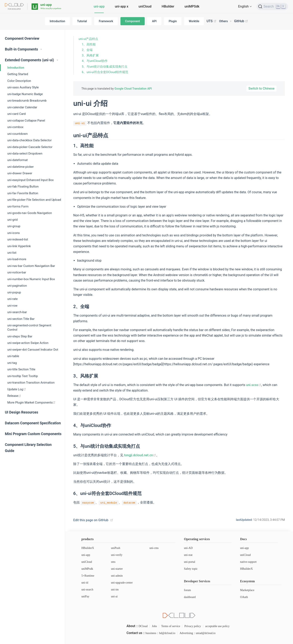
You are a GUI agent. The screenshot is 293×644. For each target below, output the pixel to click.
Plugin (173, 21)
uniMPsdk (87, 569)
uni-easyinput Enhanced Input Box (31, 180)
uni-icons (14, 233)
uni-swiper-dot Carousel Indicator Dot (33, 350)
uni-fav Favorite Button (23, 193)
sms (113, 562)
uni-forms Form (18, 206)
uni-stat (188, 555)
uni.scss (254, 385)
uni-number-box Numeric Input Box (31, 279)
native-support (248, 562)
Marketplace (247, 590)
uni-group (14, 226)
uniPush (116, 548)
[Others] (225, 21)
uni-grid (13, 220)
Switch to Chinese (261, 88)
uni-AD (188, 548)
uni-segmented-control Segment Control (29, 327)
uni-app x (121, 6)
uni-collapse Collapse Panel (26, 121)
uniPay (85, 596)
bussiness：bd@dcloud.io (160, 633)
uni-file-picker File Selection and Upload (34, 200)
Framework (106, 21)
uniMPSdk (192, 6)
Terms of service (171, 626)
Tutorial (82, 21)
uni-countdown (17, 134)
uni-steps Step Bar (20, 336)
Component (133, 21)
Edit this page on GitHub (91, 520)
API (154, 21)
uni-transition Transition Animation (31, 383)
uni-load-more (17, 259)
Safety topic (191, 569)
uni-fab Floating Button (23, 187)
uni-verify (117, 555)
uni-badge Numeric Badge (25, 94)
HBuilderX (88, 548)
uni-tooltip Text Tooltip (23, 376)
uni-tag (12, 363)
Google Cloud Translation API (133, 89)
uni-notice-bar (17, 272)
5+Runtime (88, 576)
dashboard (190, 597)
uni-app (99, 6)
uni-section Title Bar (21, 319)
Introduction (57, 21)
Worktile (194, 21)
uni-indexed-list (18, 239)
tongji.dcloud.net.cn (140, 455)
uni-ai (114, 596)
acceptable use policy (218, 626)
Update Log (17, 389)
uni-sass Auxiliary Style (23, 87)
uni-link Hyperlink (19, 246)
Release (14, 396)
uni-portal (190, 562)
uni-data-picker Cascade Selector (30, 147)
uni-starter (117, 569)
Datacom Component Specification (33, 423)
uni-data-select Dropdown (25, 154)
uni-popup (14, 292)
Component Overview (22, 38)
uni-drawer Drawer (20, 173)
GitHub (241, 21)
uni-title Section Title (21, 369)
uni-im (115, 590)
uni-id (85, 583)
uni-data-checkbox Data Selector (30, 140)
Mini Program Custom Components (33, 434)
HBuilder (168, 6)
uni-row (12, 306)
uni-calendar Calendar (22, 107)
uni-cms (154, 548)
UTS (212, 21)
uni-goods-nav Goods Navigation (30, 213)
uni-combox (15, 127)
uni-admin (117, 576)
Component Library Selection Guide (28, 448)
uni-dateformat (17, 160)
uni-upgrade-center (122, 583)
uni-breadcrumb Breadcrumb (27, 101)
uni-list (12, 253)
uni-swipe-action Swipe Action (28, 343)
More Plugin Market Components (31, 403)
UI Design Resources (22, 412)
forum (187, 590)
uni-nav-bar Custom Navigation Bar (31, 266)
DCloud (143, 626)
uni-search (87, 590)
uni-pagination (17, 286)
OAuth (244, 597)
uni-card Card (16, 114)
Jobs (154, 626)
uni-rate (13, 299)
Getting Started (18, 74)
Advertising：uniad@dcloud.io (197, 633)
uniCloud (145, 6)
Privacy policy (193, 626)
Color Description (19, 81)
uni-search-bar (17, 312)
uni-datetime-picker (21, 167)
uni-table (13, 356)
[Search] (272, 7)
